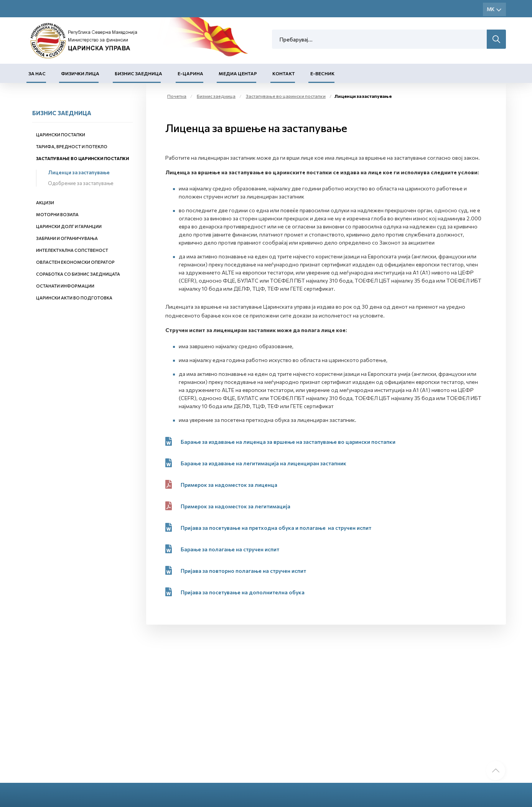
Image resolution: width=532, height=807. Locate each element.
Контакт (284, 73)
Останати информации (65, 286)
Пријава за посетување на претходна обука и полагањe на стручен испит (276, 528)
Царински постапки (61, 135)
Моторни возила (57, 214)
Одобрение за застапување (81, 183)
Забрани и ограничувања (67, 238)
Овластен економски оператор (75, 262)
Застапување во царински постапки (82, 158)
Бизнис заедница (138, 73)
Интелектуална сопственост (72, 250)
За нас (37, 73)
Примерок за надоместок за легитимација (236, 506)
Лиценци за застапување (79, 172)
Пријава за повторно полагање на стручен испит (243, 571)
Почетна (177, 96)
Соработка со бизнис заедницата (78, 274)
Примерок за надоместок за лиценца (229, 485)
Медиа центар (238, 73)
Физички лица (80, 73)
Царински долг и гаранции (69, 226)
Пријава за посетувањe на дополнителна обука (243, 592)
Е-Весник (322, 73)
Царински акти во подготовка (74, 298)
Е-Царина (190, 73)
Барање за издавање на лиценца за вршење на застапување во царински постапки (288, 442)
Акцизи (45, 203)
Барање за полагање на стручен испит (231, 549)
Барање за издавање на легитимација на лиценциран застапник (264, 463)
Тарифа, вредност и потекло (72, 146)
